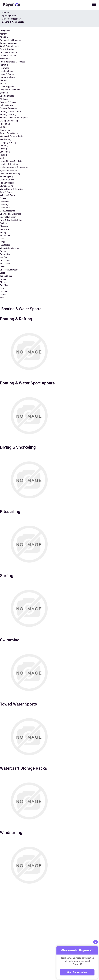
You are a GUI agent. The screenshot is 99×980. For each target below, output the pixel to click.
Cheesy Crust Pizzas (9, 270)
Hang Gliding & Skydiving (12, 161)
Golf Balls (4, 201)
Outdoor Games (7, 180)
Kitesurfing (5, 124)
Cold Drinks (5, 260)
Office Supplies (7, 87)
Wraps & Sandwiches (10, 248)
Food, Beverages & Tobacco (13, 62)
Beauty (3, 233)
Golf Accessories (8, 211)
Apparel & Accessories (10, 43)
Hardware (4, 68)
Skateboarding (7, 186)
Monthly (4, 34)
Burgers (3, 279)
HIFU (2, 239)
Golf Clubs (5, 208)
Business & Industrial (10, 52)
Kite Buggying (6, 177)
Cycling (3, 149)
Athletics (4, 99)
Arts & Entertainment (9, 46)
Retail (3, 242)
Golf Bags (5, 205)
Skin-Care (4, 229)
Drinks (3, 295)
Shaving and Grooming (11, 214)
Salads (3, 251)
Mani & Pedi (5, 236)
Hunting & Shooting (9, 164)
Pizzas (3, 267)
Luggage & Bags (7, 77)
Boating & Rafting (8, 115)
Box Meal (4, 285)
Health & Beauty (7, 71)
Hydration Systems (9, 170)
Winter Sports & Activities (11, 189)
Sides (3, 273)
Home (5, 13)
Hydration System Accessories (14, 167)
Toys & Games (7, 192)
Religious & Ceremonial (11, 90)
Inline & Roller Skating (10, 174)
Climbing (4, 146)
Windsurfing (5, 139)
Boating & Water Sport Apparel (14, 118)
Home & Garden (7, 74)
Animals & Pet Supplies (11, 40)
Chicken (4, 282)
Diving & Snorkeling (9, 121)
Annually (4, 37)
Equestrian (5, 152)
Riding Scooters (7, 183)
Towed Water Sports (9, 133)
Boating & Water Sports (11, 111)
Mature (3, 80)
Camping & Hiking (8, 142)
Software (4, 93)
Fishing (3, 155)
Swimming (5, 130)
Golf (2, 158)
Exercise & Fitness (8, 102)
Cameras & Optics (8, 56)
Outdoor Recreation (9, 108)
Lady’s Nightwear (8, 217)
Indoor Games (6, 105)
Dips (2, 288)
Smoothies (5, 254)
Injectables (5, 245)
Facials (3, 223)
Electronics (5, 59)
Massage (4, 226)
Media (3, 83)
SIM (2, 298)
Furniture (4, 65)
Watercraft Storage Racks (12, 136)
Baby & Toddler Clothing (11, 220)
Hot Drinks (5, 257)
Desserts (4, 292)
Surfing (3, 127)
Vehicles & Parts (7, 195)
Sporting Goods (7, 96)
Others (3, 198)
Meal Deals (5, 264)
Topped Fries (6, 276)
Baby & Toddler (7, 49)
